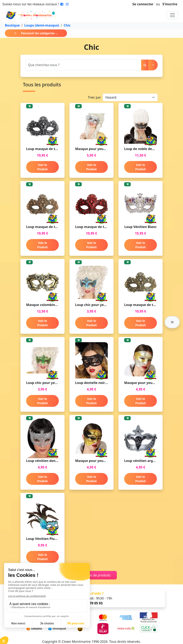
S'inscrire (170, 4)
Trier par (94, 97)
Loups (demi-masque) (42, 25)
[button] (172, 322)
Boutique (12, 25)
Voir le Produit (42, 167)
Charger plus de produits (92, 575)
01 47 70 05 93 (91, 603)
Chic (67, 25)
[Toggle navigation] (172, 15)
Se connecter (143, 4)
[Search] (83, 65)
